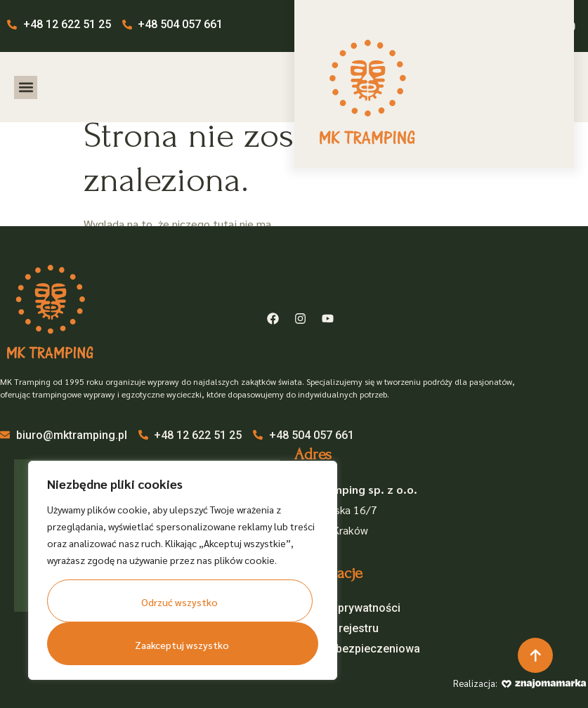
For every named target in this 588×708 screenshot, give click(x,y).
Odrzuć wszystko (179, 602)
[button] (26, 87)
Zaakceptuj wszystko (182, 645)
